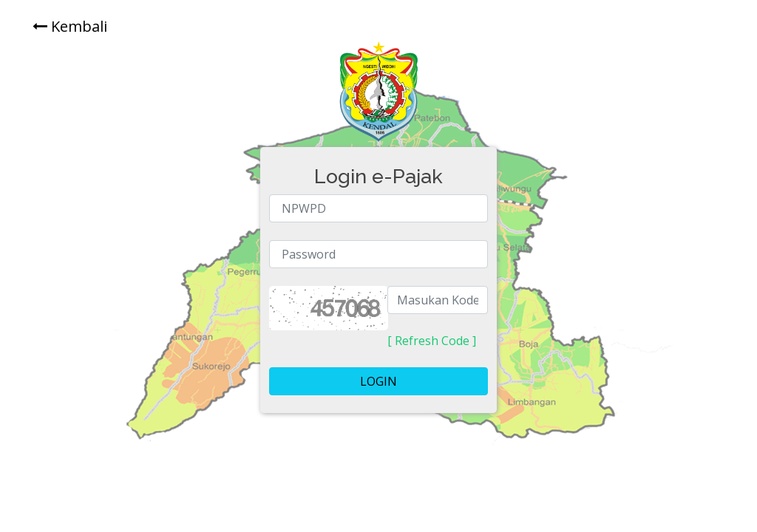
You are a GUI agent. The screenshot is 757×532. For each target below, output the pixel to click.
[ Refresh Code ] (432, 341)
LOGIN (378, 381)
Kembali (70, 26)
